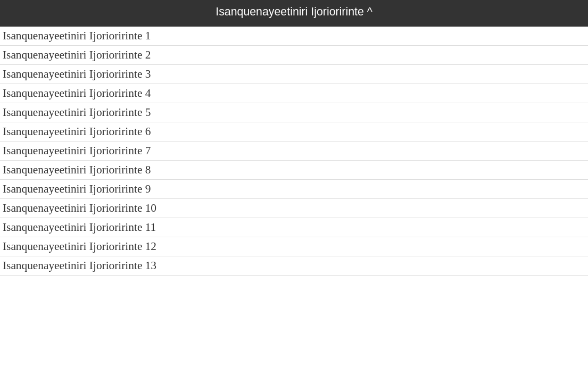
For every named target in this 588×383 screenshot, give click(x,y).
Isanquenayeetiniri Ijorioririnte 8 (77, 170)
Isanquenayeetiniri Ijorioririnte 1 (77, 36)
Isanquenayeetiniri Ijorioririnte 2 (77, 55)
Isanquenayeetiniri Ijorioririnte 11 (79, 227)
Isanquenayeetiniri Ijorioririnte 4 (77, 93)
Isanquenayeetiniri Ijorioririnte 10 (80, 208)
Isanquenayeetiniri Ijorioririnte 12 (80, 246)
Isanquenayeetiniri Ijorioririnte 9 (77, 189)
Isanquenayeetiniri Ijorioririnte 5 (77, 112)
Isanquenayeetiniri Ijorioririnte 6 (77, 131)
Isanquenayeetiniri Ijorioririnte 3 (77, 74)
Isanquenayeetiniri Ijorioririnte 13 (80, 265)
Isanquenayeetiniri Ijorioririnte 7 (77, 151)
